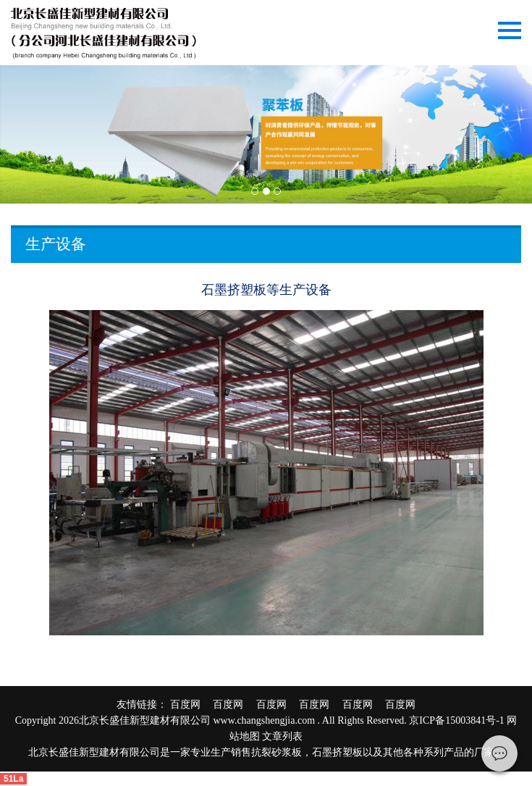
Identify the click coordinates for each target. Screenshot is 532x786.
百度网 (190, 705)
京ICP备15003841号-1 (456, 720)
